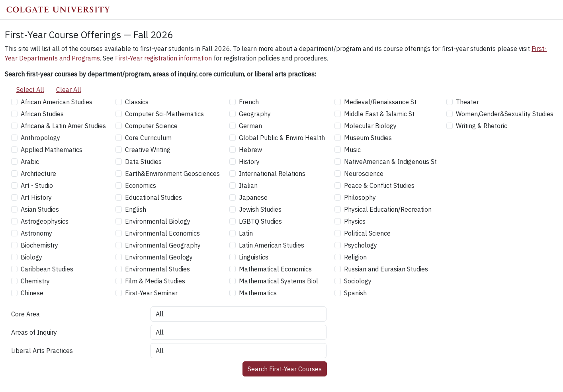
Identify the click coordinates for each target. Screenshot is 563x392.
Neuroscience (364, 174)
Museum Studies (368, 138)
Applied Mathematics (52, 150)
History (249, 162)
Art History (36, 197)
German (250, 126)
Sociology (358, 281)
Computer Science (151, 126)
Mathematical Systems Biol (279, 281)
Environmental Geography (163, 245)
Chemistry (35, 281)
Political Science (367, 233)
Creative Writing (148, 150)
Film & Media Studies (155, 281)
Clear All (69, 90)
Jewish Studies (260, 209)
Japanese (253, 197)
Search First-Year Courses (285, 369)
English (136, 209)
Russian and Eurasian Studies (386, 269)
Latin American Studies (272, 245)
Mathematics (258, 293)
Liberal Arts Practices (42, 351)
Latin (246, 233)
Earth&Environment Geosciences (172, 174)
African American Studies (57, 102)
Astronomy (36, 233)
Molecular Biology (370, 126)
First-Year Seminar (151, 293)
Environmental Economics (162, 233)
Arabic (30, 162)
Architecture (38, 174)
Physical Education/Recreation (388, 209)
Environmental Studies (157, 269)
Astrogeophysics (45, 221)
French (249, 102)
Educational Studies (153, 197)
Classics (137, 102)
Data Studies (143, 162)
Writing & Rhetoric (482, 126)
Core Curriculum (148, 138)
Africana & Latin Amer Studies (63, 126)
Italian (248, 185)
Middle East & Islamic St (379, 114)
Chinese (32, 293)
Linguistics (254, 257)
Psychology (361, 245)
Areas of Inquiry (34, 332)
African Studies (42, 114)
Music (352, 150)
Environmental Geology (159, 257)
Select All (30, 90)
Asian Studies (40, 209)
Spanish (355, 293)
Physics (355, 221)
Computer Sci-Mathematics (164, 114)
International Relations (272, 174)
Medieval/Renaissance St (380, 102)
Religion (355, 257)
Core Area (25, 314)
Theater (467, 102)
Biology (31, 257)
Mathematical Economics (275, 269)
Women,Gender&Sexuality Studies (505, 114)
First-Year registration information (163, 58)
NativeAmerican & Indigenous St (390, 162)
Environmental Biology (158, 221)
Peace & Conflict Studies (379, 185)
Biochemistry (39, 245)
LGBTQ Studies (260, 221)
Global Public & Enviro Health (282, 138)
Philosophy (360, 197)
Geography (255, 114)
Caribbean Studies (47, 269)
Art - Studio (37, 185)
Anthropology (40, 138)
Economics (141, 185)
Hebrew (250, 150)
